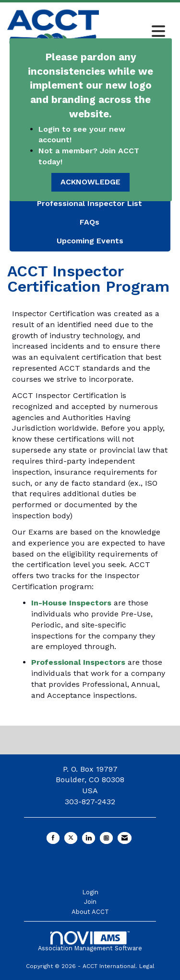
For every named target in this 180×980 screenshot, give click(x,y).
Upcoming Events (90, 241)
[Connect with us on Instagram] (106, 838)
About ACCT (90, 912)
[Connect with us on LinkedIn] (89, 838)
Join (90, 902)
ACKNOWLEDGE (90, 182)
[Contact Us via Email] (125, 838)
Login (90, 892)
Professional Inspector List (90, 203)
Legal (147, 966)
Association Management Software (90, 941)
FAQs (90, 222)
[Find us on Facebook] (53, 838)
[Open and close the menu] (135, 32)
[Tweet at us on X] (71, 838)
